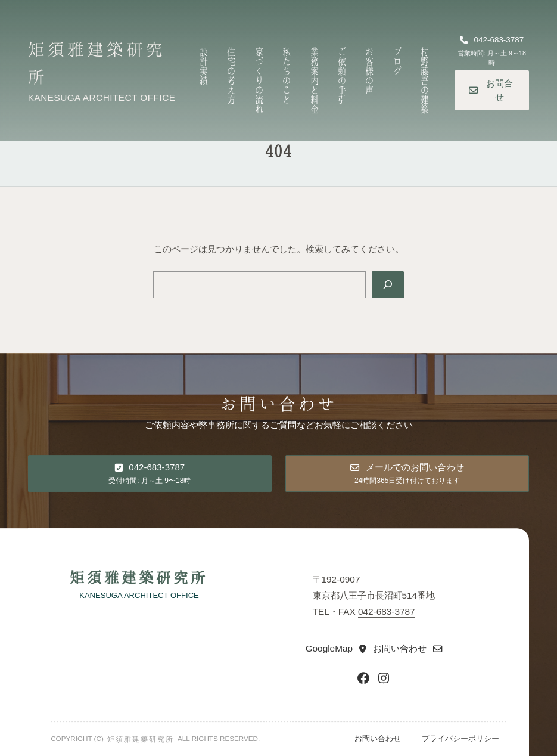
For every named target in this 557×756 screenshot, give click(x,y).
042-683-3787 (387, 612)
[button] (492, 52)
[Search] (388, 285)
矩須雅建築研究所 (139, 577)
